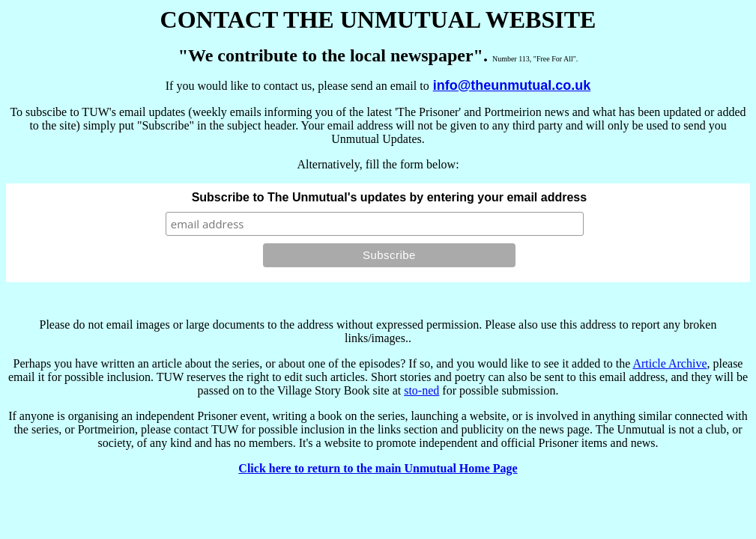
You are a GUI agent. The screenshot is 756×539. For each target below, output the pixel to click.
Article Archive (669, 363)
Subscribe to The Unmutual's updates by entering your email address (389, 197)
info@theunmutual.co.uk (512, 85)
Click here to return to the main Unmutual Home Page (378, 468)
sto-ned (421, 390)
